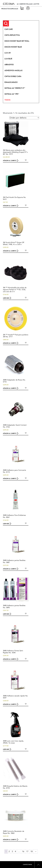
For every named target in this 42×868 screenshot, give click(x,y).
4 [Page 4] (15, 851)
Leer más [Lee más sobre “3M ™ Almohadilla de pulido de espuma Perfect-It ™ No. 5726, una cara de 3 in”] (6, 298)
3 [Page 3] (12, 851)
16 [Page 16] (23, 851)
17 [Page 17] (27, 851)
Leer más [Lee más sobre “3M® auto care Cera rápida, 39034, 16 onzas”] (6, 749)
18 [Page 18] (32, 851)
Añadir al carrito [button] (10, 161)
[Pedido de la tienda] (24, 118)
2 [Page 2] (9, 851)
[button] (26, 160)
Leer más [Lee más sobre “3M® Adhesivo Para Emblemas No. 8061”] (6, 524)
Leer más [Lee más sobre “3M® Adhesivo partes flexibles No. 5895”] (6, 614)
